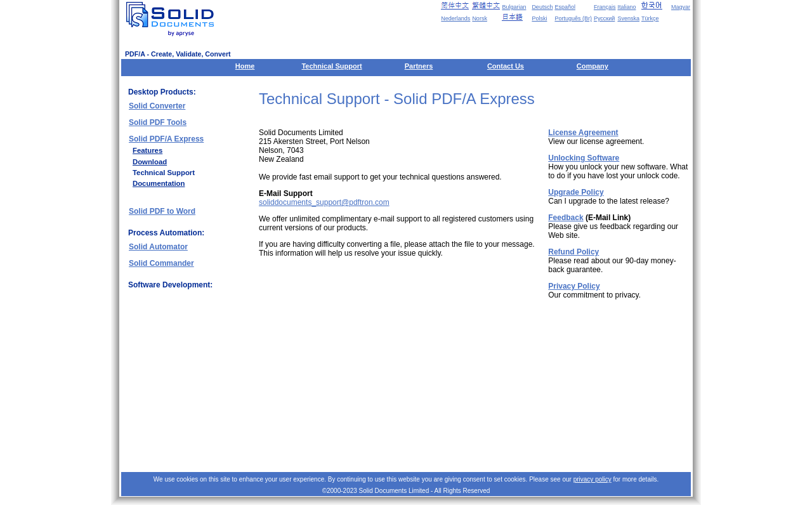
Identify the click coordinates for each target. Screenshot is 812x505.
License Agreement (583, 133)
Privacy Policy (574, 286)
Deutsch (542, 7)
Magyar (681, 7)
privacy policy (593, 479)
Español (565, 7)
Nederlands (455, 18)
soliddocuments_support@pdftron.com (324, 202)
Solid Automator (158, 247)
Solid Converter (157, 106)
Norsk (480, 18)
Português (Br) (573, 18)
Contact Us (506, 66)
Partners (419, 66)
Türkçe (650, 18)
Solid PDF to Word (162, 211)
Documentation (159, 183)
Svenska (628, 18)
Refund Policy (573, 252)
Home (245, 66)
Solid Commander (161, 263)
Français (605, 7)
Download (150, 162)
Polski (539, 18)
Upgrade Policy (576, 192)
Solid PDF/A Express (166, 139)
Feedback (566, 218)
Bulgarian (514, 7)
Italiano (626, 7)
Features (147, 150)
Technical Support (331, 66)
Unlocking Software (584, 158)
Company (593, 66)
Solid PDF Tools (158, 122)
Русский (604, 18)
